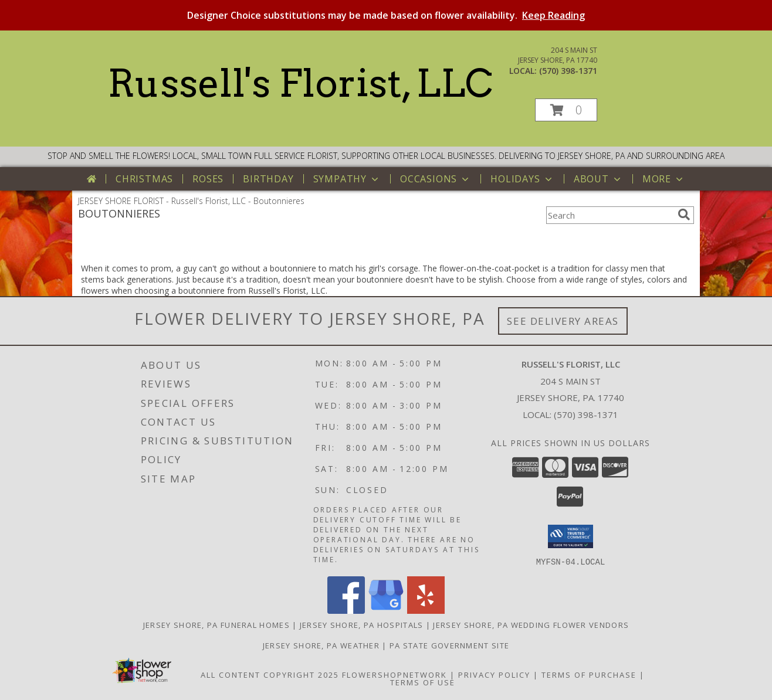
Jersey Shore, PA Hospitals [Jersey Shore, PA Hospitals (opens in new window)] (362, 624)
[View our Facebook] (346, 610)
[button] (566, 110)
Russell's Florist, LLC (300, 83)
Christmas (144, 179)
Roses (208, 179)
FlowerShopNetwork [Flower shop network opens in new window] (395, 674)
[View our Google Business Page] (386, 610)
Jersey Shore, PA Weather (321, 645)
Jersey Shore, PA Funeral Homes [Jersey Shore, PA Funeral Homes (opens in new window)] (216, 624)
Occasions (436, 179)
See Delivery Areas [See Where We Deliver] (563, 321)
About (598, 179)
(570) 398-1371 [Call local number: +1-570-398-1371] (568, 71)
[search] (684, 215)
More (664, 179)
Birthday (268, 179)
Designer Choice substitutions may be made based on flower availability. (386, 15)
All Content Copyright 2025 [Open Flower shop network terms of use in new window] (270, 674)
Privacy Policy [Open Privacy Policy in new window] (494, 674)
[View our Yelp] (426, 610)
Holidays (522, 179)
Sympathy (347, 179)
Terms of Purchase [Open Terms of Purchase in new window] (589, 674)
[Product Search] (610, 215)
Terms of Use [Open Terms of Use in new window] (423, 682)
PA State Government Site (449, 645)
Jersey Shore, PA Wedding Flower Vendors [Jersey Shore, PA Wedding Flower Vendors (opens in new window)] (531, 624)
